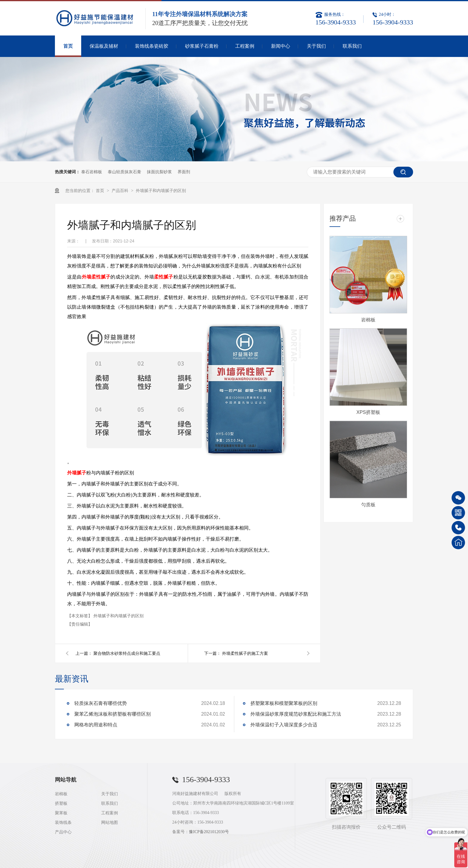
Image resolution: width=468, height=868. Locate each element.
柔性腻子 (164, 277)
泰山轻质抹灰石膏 (124, 172)
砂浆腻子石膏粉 (202, 46)
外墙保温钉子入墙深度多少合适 (284, 725)
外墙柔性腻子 (96, 277)
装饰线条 (63, 823)
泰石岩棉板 (92, 172)
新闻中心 (281, 46)
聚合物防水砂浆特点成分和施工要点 (127, 653)
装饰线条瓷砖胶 (152, 46)
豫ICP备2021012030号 (209, 832)
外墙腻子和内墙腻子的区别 (161, 191)
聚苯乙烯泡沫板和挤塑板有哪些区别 (113, 714)
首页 (68, 46)
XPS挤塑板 (368, 412)
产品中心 (63, 832)
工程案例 (245, 46)
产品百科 (121, 191)
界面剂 (184, 172)
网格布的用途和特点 (96, 725)
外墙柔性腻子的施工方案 (245, 653)
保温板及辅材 (104, 46)
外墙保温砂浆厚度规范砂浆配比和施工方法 (296, 714)
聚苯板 (61, 813)
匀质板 (368, 505)
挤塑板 (61, 803)
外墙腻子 (77, 473)
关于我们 (316, 46)
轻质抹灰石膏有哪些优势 (101, 703)
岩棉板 (368, 320)
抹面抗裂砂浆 (159, 172)
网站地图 (110, 823)
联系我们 (352, 46)
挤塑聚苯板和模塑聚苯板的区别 (284, 703)
